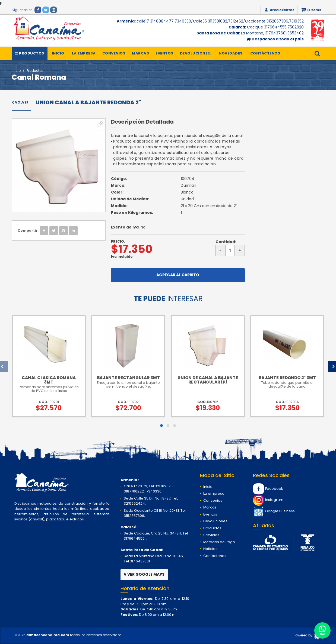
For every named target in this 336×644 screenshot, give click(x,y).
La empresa (84, 53)
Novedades (231, 53)
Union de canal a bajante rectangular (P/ (208, 380)
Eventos (164, 53)
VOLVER (20, 102)
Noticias (210, 549)
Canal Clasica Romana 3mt (49, 380)
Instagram (268, 500)
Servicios (211, 535)
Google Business (274, 511)
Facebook (268, 489)
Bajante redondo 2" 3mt (287, 378)
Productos (30, 53)
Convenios (114, 53)
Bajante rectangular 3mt (128, 378)
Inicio (58, 53)
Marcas (140, 53)
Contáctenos (265, 53)
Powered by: (308, 635)
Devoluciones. (196, 53)
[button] (100, 124)
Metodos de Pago (219, 542)
